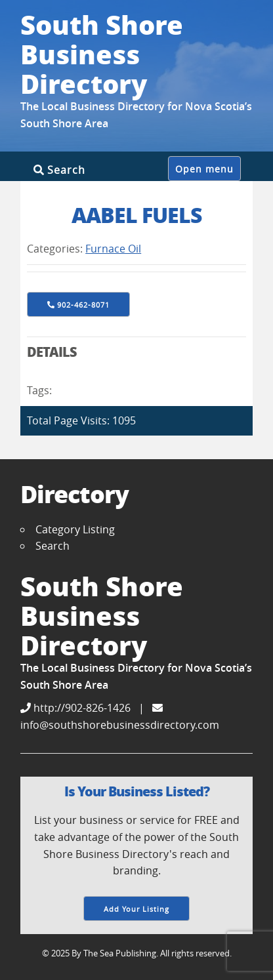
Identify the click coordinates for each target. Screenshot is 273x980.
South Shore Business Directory (102, 54)
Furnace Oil (113, 249)
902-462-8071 (83, 305)
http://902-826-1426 (75, 708)
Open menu (204, 169)
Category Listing (75, 529)
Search (59, 170)
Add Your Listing (136, 909)
